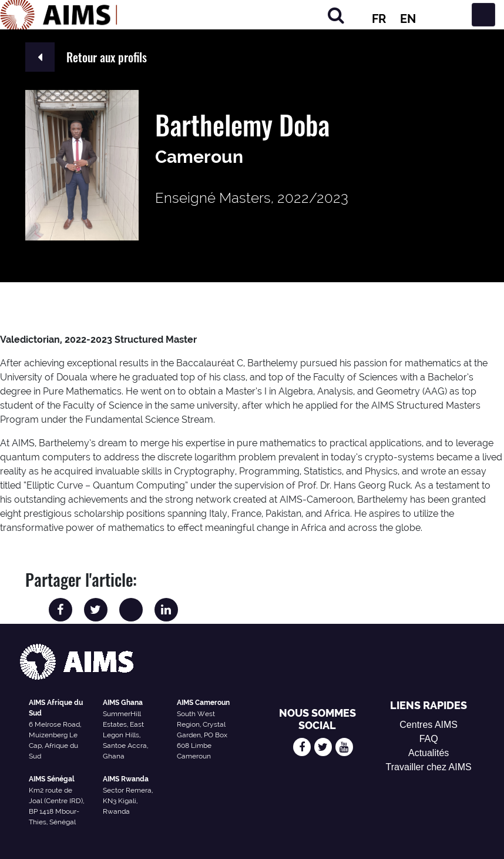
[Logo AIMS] (59, 15)
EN (408, 19)
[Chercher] (336, 15)
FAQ (429, 739)
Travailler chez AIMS (429, 767)
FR (379, 19)
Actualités (429, 753)
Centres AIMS (429, 725)
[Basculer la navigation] (483, 15)
